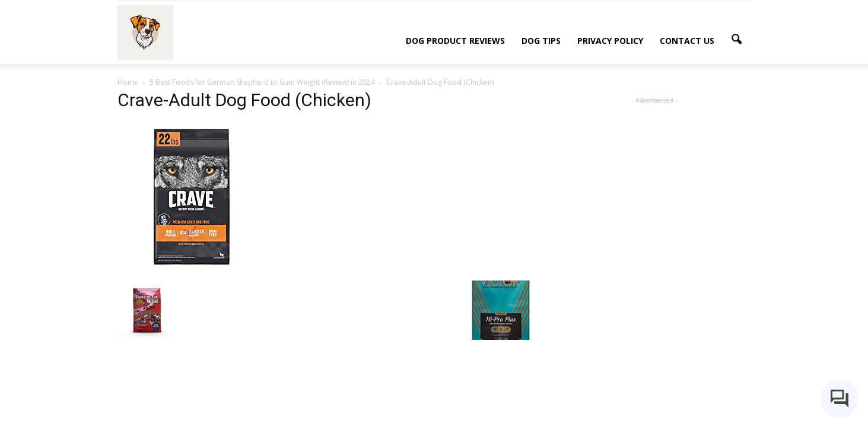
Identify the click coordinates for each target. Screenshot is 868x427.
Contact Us (687, 41)
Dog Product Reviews (455, 41)
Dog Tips (541, 41)
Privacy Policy (610, 41)
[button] (737, 40)
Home (128, 82)
